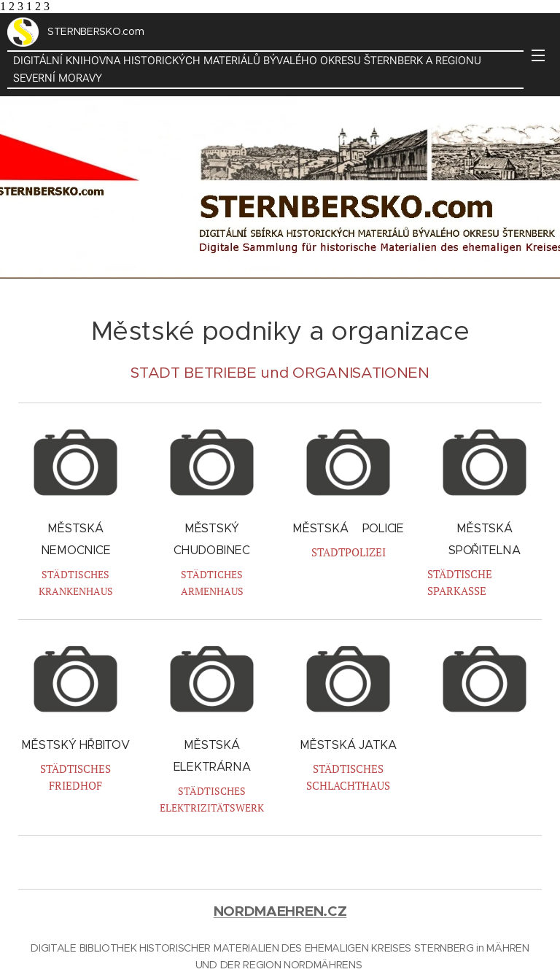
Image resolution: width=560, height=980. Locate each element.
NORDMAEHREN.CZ (280, 911)
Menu (538, 55)
